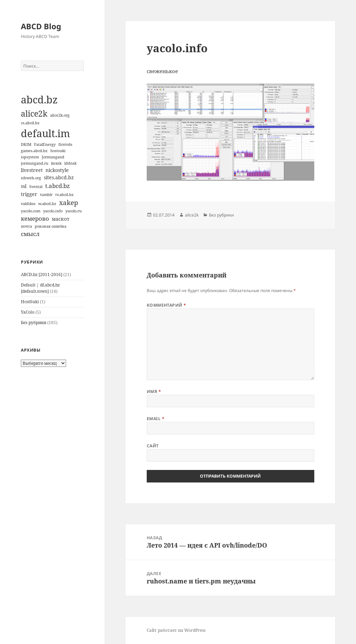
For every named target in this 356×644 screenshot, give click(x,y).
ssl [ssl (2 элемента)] (24, 186)
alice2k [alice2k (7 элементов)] (34, 113)
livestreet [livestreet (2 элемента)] (32, 170)
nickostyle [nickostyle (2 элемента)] (57, 170)
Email (156, 419)
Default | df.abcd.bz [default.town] (40, 288)
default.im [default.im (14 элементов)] (45, 133)
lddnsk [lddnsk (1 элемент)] (70, 163)
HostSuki (30, 302)
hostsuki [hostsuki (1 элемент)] (58, 151)
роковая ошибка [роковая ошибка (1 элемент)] (51, 226)
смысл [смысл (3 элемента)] (30, 234)
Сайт (153, 446)
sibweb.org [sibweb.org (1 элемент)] (31, 178)
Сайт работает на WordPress (176, 630)
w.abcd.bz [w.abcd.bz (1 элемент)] (47, 204)
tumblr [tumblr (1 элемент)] (46, 195)
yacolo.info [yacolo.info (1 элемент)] (53, 211)
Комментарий (167, 305)
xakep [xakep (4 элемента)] (69, 203)
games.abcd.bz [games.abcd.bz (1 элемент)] (34, 151)
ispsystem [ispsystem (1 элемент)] (30, 157)
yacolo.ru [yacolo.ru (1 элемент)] (74, 211)
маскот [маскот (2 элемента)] (61, 219)
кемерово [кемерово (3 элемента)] (35, 218)
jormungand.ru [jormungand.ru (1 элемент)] (35, 163)
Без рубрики (34, 323)
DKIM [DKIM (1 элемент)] (26, 144)
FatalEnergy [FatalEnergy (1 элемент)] (45, 144)
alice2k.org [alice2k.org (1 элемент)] (60, 115)
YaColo (28, 312)
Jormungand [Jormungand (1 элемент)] (53, 157)
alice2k (192, 215)
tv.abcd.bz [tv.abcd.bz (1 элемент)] (64, 195)
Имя (154, 391)
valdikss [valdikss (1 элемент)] (28, 204)
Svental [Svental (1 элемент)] (36, 187)
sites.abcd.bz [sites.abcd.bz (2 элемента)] (59, 177)
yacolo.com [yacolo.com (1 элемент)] (31, 211)
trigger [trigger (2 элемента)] (29, 194)
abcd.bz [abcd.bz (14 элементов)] (39, 100)
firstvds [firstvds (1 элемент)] (65, 144)
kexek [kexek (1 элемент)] (56, 163)
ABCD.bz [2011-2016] (42, 274)
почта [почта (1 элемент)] (26, 226)
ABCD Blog (41, 26)
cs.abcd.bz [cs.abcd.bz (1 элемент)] (30, 123)
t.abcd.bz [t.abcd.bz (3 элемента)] (58, 186)
